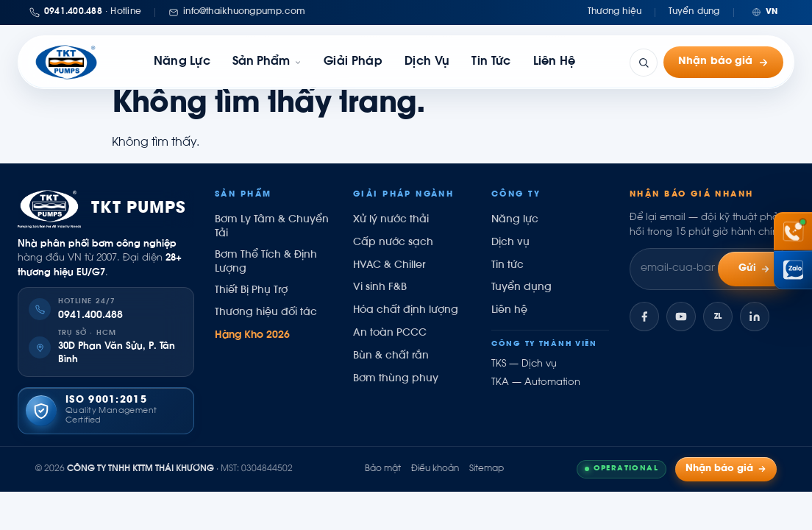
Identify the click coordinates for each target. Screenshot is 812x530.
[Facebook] (644, 317)
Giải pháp (353, 62)
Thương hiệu (615, 12)
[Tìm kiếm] (644, 63)
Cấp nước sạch (393, 243)
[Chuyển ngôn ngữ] (765, 12)
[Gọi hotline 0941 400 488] (793, 231)
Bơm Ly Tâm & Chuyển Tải (272, 227)
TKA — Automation (536, 383)
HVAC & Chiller (389, 266)
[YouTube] (681, 317)
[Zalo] (718, 317)
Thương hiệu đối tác (266, 313)
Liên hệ (555, 62)
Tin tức (491, 62)
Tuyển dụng (694, 12)
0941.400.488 (90, 316)
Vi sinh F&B (380, 288)
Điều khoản (435, 469)
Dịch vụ (427, 62)
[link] (267, 62)
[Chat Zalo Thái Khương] (793, 270)
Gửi (755, 269)
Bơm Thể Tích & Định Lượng (266, 262)
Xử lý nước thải (391, 220)
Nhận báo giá (723, 62)
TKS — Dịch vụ (524, 364)
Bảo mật (383, 469)
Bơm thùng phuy (396, 379)
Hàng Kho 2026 (252, 336)
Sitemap (487, 469)
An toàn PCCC (390, 333)
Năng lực (182, 62)
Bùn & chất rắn (391, 356)
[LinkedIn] (755, 317)
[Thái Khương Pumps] (66, 62)
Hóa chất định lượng (406, 311)
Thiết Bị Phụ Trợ (251, 291)
